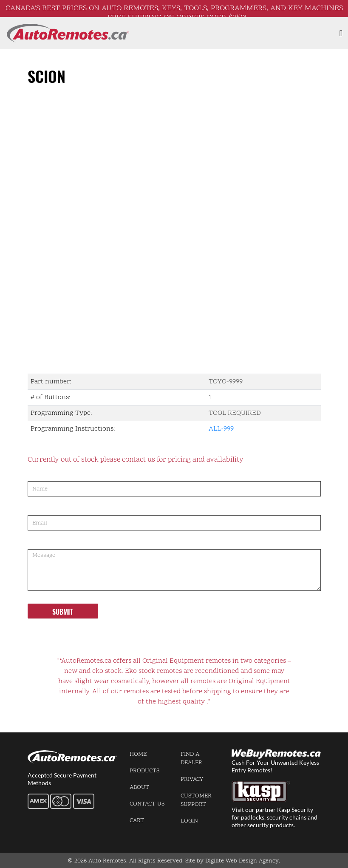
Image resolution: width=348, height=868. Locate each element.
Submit (63, 612)
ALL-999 (221, 429)
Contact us (147, 804)
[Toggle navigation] (341, 33)
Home (138, 754)
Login (189, 821)
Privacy (192, 779)
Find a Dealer (191, 759)
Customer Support (196, 800)
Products (144, 771)
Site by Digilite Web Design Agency (232, 861)
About (139, 787)
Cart (137, 821)
